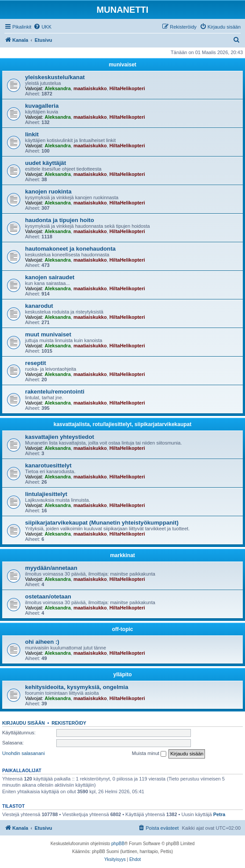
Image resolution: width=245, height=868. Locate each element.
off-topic (123, 629)
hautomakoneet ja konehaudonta (70, 249)
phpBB (118, 844)
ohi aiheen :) (42, 642)
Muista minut (149, 754)
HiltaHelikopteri (127, 88)
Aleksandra (57, 88)
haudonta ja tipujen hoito (60, 220)
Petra (219, 814)
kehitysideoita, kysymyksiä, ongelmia (77, 687)
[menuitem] (42, 27)
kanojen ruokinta (48, 191)
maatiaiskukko (90, 88)
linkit (32, 134)
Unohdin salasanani (24, 753)
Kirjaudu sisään (24, 723)
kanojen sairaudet (50, 277)
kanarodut (39, 306)
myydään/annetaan (51, 568)
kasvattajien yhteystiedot (60, 437)
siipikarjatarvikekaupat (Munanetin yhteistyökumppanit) (102, 523)
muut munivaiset (48, 334)
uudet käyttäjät (46, 163)
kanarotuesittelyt (48, 465)
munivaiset (122, 65)
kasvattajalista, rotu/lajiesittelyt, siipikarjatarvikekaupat (122, 424)
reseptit (36, 363)
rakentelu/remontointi (55, 392)
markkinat (122, 555)
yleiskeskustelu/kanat (55, 77)
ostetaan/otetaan (48, 596)
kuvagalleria (42, 106)
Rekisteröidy (69, 723)
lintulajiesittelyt (46, 494)
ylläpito (122, 675)
